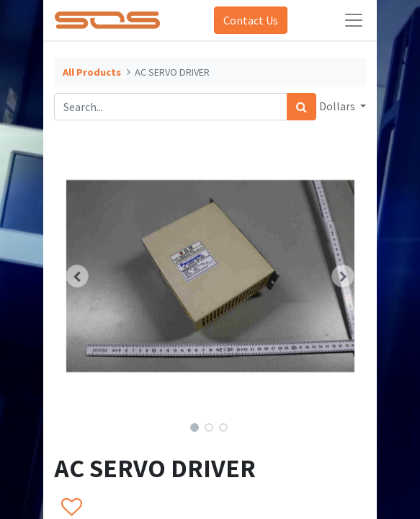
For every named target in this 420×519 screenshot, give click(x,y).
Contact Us (251, 20)
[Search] (301, 107)
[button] (77, 276)
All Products (92, 72)
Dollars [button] (338, 106)
